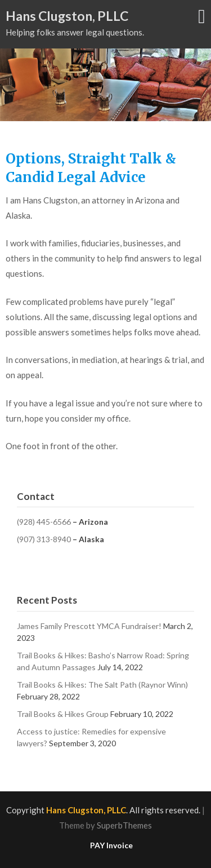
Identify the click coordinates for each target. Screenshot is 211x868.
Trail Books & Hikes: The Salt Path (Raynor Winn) (102, 685)
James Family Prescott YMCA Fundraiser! (89, 626)
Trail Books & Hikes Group (63, 714)
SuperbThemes (124, 825)
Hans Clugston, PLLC (67, 16)
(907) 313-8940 (44, 539)
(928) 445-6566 (44, 522)
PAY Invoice (111, 845)
